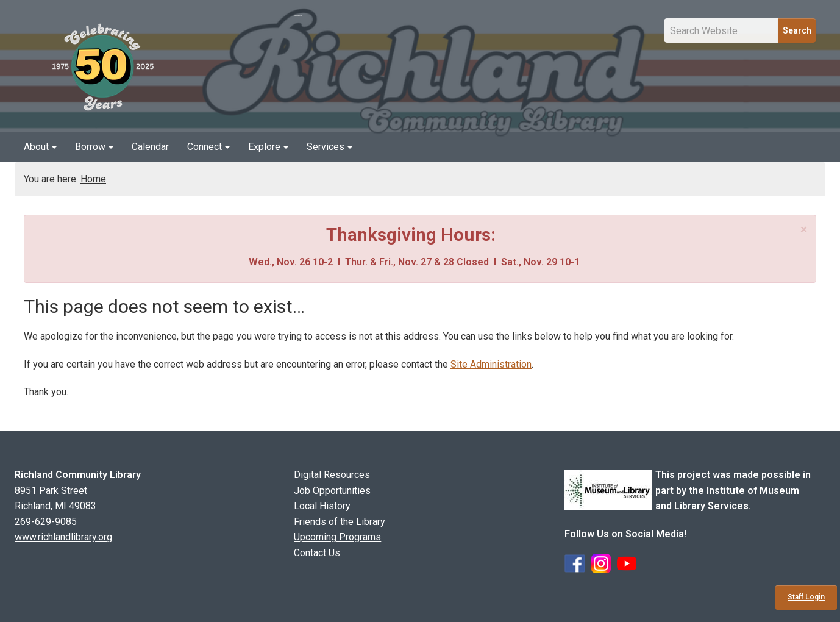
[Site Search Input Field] (721, 30)
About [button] (40, 147)
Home (93, 179)
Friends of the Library (340, 522)
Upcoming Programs (337, 537)
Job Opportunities (332, 491)
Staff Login (806, 597)
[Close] (804, 230)
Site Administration (491, 364)
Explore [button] (268, 147)
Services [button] (329, 147)
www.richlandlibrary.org (63, 537)
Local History (322, 506)
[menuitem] (40, 147)
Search (797, 30)
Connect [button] (208, 147)
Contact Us (317, 553)
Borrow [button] (94, 147)
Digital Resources (332, 475)
